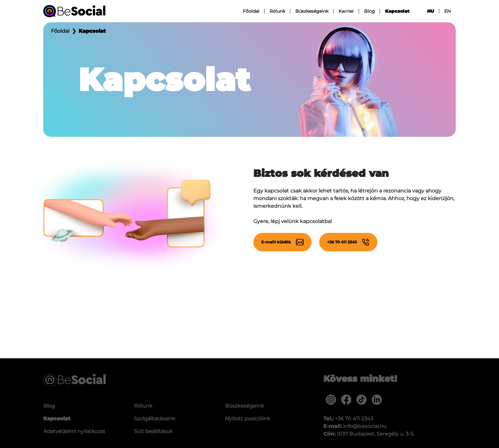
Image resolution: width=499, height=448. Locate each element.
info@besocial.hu (365, 426)
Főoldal (60, 31)
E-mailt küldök (282, 242)
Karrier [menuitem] (346, 11)
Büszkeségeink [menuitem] (312, 11)
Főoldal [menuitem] (251, 11)
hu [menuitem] (431, 11)
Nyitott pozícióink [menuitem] (248, 419)
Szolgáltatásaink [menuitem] (155, 419)
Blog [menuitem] (369, 11)
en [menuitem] (447, 11)
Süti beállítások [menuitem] (153, 431)
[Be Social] (74, 11)
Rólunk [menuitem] (277, 11)
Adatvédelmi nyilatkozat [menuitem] (74, 431)
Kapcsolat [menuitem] (397, 11)
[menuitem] (331, 400)
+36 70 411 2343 (348, 242)
